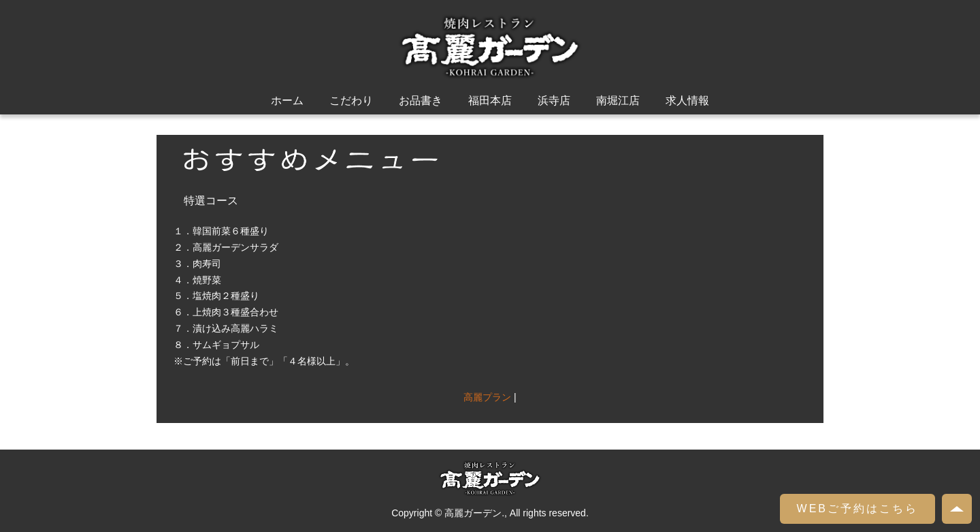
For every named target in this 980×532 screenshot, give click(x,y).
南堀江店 (618, 100)
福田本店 (490, 100)
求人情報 (687, 100)
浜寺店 (554, 100)
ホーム (287, 100)
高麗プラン (487, 397)
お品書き (421, 100)
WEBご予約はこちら (857, 508)
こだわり (351, 100)
